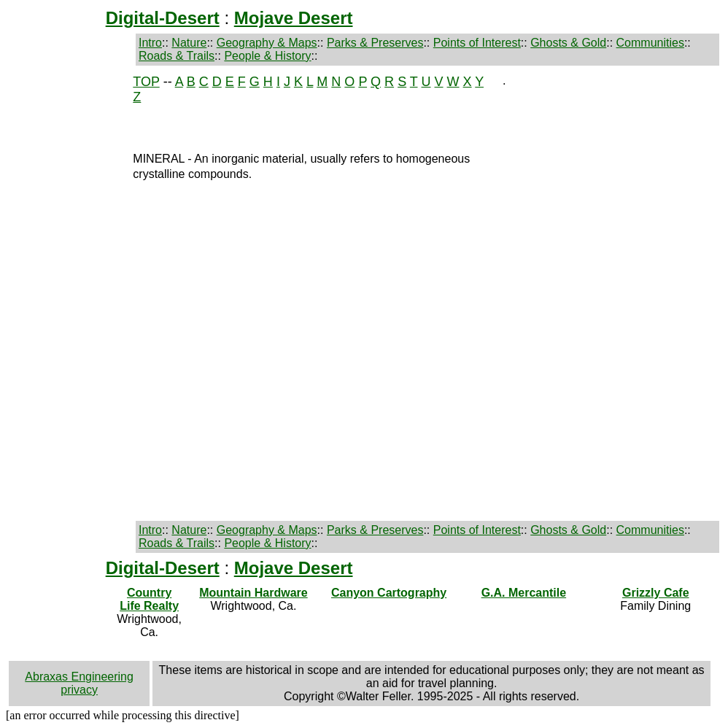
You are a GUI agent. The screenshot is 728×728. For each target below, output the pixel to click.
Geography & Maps (267, 43)
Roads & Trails (177, 56)
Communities (650, 43)
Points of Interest (477, 43)
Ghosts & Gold (568, 43)
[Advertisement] (59, 293)
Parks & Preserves (375, 43)
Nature (189, 43)
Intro (150, 43)
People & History (267, 56)
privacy (79, 690)
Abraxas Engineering (79, 677)
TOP (146, 82)
